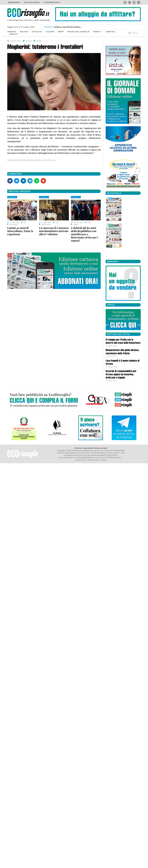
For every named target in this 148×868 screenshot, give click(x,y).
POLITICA (24, 32)
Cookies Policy (93, 460)
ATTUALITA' (12, 197)
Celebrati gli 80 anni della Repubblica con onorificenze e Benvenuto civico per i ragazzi (85, 234)
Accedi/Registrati (52, 2)
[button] (10, 181)
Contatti (14, 34)
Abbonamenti (14, 2)
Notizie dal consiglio (78, 32)
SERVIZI (98, 32)
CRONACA (12, 32)
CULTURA (50, 32)
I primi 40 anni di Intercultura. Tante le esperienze (20, 231)
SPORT (61, 32)
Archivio (111, 32)
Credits (103, 460)
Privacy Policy (81, 460)
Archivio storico (32, 2)
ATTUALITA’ (37, 32)
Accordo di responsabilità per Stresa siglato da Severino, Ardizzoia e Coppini (121, 375)
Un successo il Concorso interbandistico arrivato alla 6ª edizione (54, 231)
